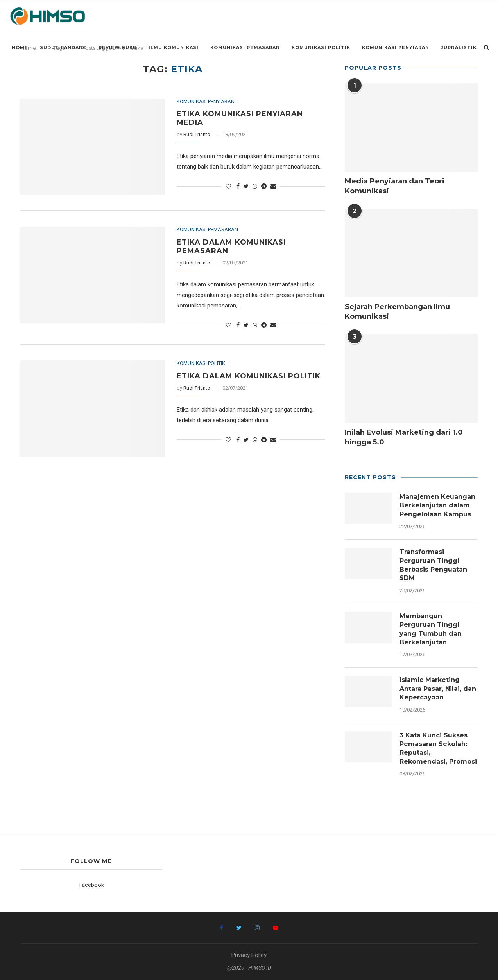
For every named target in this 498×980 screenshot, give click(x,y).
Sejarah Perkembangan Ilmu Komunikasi (397, 312)
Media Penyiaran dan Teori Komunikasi (395, 186)
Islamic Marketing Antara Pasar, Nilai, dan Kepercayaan (438, 689)
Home (20, 47)
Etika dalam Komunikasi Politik (249, 376)
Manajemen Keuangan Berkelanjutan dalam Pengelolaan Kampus (437, 505)
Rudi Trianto (197, 134)
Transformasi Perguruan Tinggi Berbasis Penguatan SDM (433, 565)
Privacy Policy (249, 955)
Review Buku (118, 47)
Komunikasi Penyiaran (396, 47)
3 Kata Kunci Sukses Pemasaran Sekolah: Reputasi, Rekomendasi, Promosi (438, 748)
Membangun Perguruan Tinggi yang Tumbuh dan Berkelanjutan (431, 629)
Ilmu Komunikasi (174, 47)
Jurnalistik (459, 47)
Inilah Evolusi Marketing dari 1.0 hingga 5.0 (404, 437)
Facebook (91, 885)
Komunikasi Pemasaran (245, 47)
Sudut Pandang (63, 47)
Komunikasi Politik (321, 47)
